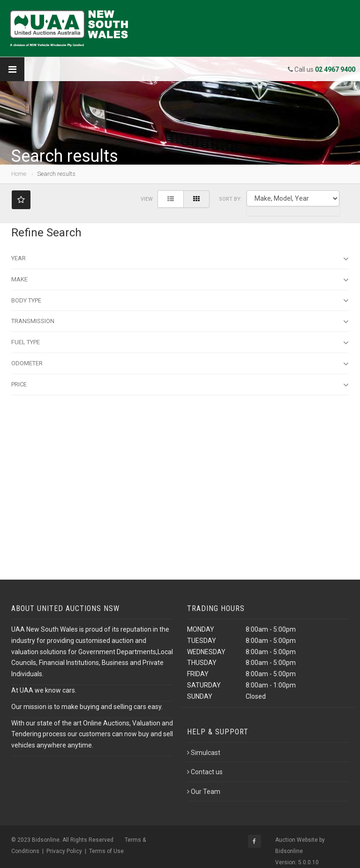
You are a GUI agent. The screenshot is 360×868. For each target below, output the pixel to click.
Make (180, 280)
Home (19, 174)
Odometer (180, 364)
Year (180, 259)
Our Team (204, 792)
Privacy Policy (64, 851)
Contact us (205, 772)
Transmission (180, 322)
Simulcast (204, 753)
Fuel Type (180, 343)
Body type (180, 301)
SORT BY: (230, 199)
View (147, 199)
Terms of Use (106, 851)
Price (180, 385)
